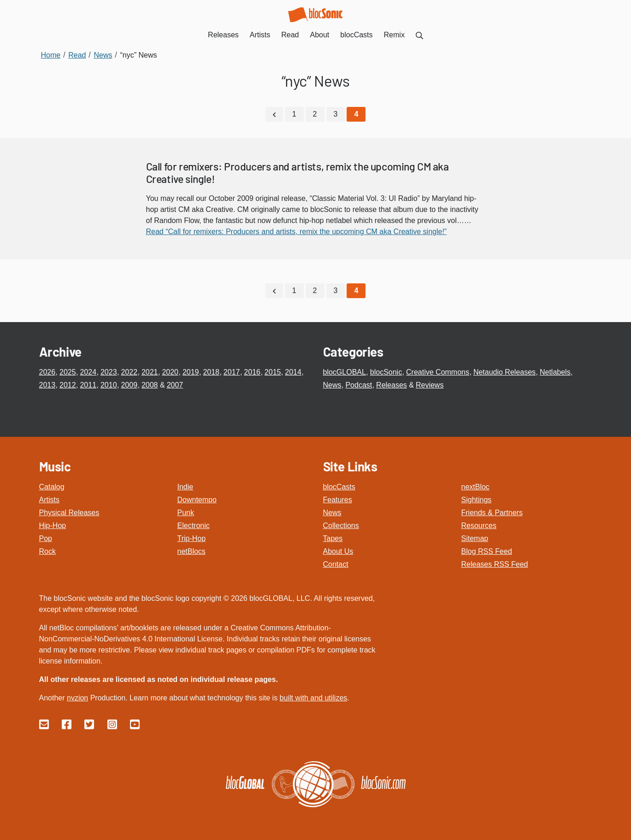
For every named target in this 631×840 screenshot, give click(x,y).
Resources (479, 526)
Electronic (194, 526)
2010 (109, 385)
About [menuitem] (320, 35)
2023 (109, 372)
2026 (47, 372)
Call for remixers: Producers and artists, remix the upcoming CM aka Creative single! (298, 173)
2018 (211, 372)
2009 (129, 385)
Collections (341, 526)
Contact (336, 564)
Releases (392, 385)
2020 (170, 372)
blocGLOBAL (345, 372)
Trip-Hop (192, 538)
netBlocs (192, 551)
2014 (293, 372)
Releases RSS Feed (495, 564)
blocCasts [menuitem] (356, 35)
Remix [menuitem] (394, 35)
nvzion (77, 698)
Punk (186, 513)
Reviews (430, 385)
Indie (186, 487)
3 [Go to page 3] (336, 114)
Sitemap (475, 538)
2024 (88, 372)
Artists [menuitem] (260, 35)
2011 (88, 385)
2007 (175, 385)
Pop (46, 538)
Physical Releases (69, 513)
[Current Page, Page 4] (356, 114)
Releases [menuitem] (223, 35)
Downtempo (197, 500)
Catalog (52, 487)
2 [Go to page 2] (315, 114)
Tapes (333, 538)
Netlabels (555, 372)
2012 (68, 385)
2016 (252, 372)
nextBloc (475, 487)
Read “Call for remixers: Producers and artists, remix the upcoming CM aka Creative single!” (297, 232)
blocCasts (339, 487)
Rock (47, 551)
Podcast (359, 385)
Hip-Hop (53, 526)
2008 (150, 385)
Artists (49, 500)
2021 (150, 372)
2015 (273, 372)
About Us (338, 551)
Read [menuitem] (290, 35)
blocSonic (386, 372)
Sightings (477, 500)
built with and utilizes (314, 698)
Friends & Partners (492, 513)
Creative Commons (438, 372)
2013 (47, 385)
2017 (232, 372)
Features (338, 500)
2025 (68, 372)
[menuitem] (419, 35)
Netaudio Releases (504, 372)
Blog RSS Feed (487, 551)
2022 (129, 372)
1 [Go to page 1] (294, 114)
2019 (191, 372)
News (332, 385)
